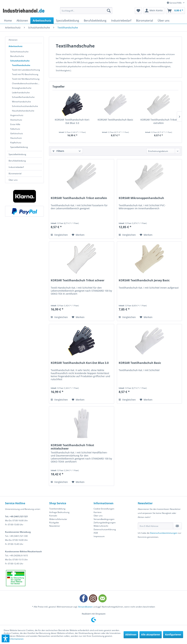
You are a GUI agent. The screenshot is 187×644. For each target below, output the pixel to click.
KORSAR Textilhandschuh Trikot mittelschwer (72, 447)
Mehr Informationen (14, 639)
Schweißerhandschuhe (23, 97)
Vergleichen (59, 235)
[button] (6, 638)
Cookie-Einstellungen (104, 509)
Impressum (99, 536)
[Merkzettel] (138, 11)
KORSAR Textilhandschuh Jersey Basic (144, 280)
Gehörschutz (17, 133)
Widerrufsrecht (101, 526)
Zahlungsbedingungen (105, 523)
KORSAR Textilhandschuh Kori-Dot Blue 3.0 (72, 121)
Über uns (13, 180)
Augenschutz (17, 115)
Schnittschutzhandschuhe (25, 106)
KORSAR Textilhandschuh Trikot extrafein (159, 121)
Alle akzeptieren (151, 634)
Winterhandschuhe (21, 102)
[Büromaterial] (145, 21)
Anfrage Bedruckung (59, 512)
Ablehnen (131, 634)
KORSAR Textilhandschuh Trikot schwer (78, 280)
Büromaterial (15, 174)
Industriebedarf (16, 167)
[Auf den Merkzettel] (78, 235)
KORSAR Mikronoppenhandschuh (141, 198)
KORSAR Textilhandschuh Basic (115, 120)
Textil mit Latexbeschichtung (26, 70)
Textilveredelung (57, 509)
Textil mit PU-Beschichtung (25, 74)
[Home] (8, 21)
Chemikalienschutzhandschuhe (27, 83)
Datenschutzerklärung (105, 529)
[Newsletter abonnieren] (177, 526)
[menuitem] (86, 11)
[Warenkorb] (175, 11)
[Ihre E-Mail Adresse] (155, 526)
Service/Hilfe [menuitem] (175, 3)
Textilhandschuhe (21, 65)
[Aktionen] (22, 21)
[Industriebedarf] (121, 21)
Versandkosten (85, 607)
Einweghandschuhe (22, 88)
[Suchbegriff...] (86, 11)
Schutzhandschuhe (20, 61)
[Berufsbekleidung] (95, 21)
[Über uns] (164, 21)
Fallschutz (15, 129)
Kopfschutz (16, 143)
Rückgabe (54, 523)
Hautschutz (16, 138)
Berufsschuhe (17, 56)
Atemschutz (16, 120)
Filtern (58, 151)
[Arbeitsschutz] (42, 21)
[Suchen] (109, 11)
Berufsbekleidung (17, 161)
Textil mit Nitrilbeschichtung (26, 79)
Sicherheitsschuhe (19, 52)
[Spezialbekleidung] (68, 21)
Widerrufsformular (58, 519)
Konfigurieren (173, 634)
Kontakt (53, 516)
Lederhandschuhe (21, 93)
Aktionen (13, 40)
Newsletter (55, 526)
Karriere (98, 512)
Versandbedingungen (104, 519)
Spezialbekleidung (19, 147)
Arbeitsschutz (16, 46)
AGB (96, 533)
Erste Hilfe (15, 124)
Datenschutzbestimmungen (164, 533)
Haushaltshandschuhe (23, 111)
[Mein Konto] (154, 11)
